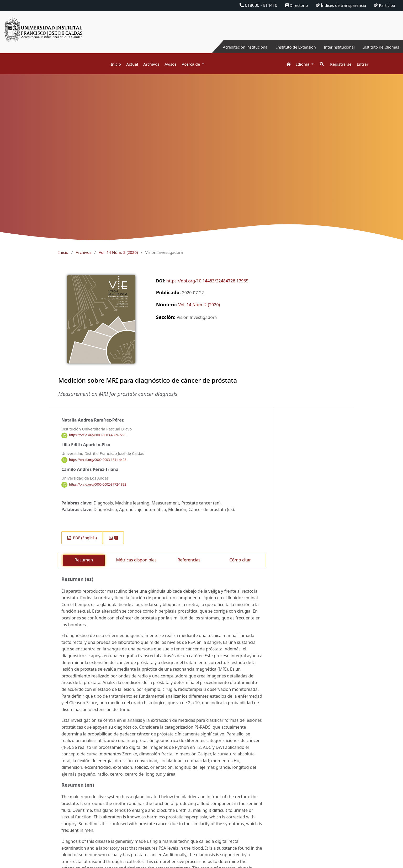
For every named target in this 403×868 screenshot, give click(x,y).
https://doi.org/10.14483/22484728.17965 (207, 281)
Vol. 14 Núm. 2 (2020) (118, 252)
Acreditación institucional (234, 47)
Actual (132, 64)
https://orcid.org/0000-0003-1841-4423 (98, 460)
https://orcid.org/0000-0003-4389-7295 (98, 435)
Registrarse (341, 64)
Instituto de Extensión (288, 47)
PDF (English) (84, 538)
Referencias (189, 560)
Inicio (116, 64)
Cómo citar (240, 560)
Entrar (363, 64)
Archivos (151, 64)
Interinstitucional (335, 47)
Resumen (84, 560)
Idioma (303, 64)
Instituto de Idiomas (379, 47)
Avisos (171, 64)
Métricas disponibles (136, 560)
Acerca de (192, 64)
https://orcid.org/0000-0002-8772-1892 (98, 484)
